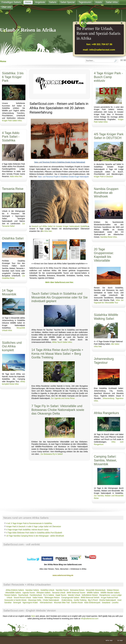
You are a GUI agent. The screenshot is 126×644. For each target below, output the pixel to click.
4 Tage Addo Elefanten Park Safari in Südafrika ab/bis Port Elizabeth (34, 533)
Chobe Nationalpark (51, 600)
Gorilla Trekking (80, 600)
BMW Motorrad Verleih (90, 598)
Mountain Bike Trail (62, 603)
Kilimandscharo (46, 603)
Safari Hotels (38, 598)
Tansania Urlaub (59, 593)
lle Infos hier (47, 231)
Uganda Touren (29, 593)
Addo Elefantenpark (92, 603)
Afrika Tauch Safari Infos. (62, 342)
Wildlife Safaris (93, 593)
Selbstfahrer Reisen (90, 595)
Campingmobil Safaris (70, 598)
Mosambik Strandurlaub (96, 590)
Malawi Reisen (113, 590)
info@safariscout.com (90, 619)
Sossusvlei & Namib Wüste (15, 600)
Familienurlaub (36, 595)
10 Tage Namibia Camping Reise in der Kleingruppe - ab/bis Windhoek (35, 536)
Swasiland (106, 603)
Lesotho (115, 603)
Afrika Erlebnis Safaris (15, 590)
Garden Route (77, 603)
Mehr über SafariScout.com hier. (60, 282)
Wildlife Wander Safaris (110, 593)
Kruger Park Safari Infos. (12, 121)
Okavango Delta (35, 600)
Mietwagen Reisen (52, 598)
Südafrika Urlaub (47, 590)
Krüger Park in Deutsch (103, 177)
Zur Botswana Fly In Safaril (52, 454)
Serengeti (17, 603)
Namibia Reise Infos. (109, 237)
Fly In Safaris (49, 595)
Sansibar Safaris (32, 590)
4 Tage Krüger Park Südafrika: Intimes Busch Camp (27, 530)
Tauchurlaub (23, 595)
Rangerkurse (105, 595)
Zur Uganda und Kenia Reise (63, 398)
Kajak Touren (61, 595)
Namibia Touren (62, 590)
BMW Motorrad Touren (76, 593)
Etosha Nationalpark (108, 600)
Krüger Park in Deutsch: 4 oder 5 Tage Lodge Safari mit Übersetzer (34, 526)
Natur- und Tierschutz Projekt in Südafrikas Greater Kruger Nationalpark (60, 162)
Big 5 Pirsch (93, 600)
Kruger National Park (109, 598)
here (33, 616)
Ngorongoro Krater (30, 603)
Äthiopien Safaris (44, 593)
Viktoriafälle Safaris (13, 593)
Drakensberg (67, 600)
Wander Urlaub (74, 595)
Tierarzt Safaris (10, 595)
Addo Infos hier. (16, 176)
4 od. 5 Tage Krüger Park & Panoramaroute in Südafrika (29, 523)
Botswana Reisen (77, 590)
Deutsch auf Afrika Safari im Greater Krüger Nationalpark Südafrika (60, 226)
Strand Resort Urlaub (22, 598)
